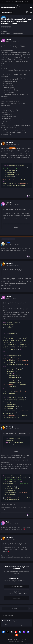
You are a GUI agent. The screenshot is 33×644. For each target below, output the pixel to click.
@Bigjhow (12, 148)
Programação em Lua (18, 33)
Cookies (24, 639)
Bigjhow (5, 31)
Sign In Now (17, 598)
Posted (13, 41)
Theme (9, 639)
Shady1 (21, 209)
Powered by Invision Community (17, 641)
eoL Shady (10, 142)
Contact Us (17, 639)
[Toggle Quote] (4, 209)
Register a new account (16, 586)
